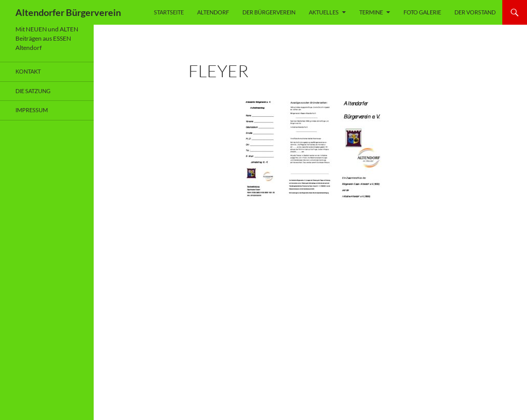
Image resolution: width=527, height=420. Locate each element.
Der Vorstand (475, 12)
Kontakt (28, 71)
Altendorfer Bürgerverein (68, 12)
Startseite (169, 12)
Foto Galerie (422, 12)
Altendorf (213, 12)
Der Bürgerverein (269, 12)
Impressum (32, 110)
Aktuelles (324, 12)
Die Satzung (33, 91)
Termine (371, 12)
